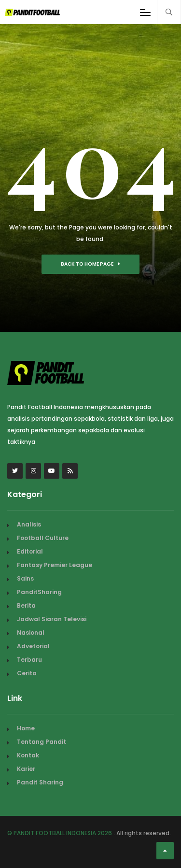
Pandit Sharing (40, 782)
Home (26, 728)
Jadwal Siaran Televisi (52, 619)
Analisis (29, 524)
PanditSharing (39, 592)
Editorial (30, 551)
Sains (25, 578)
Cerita (27, 673)
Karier (26, 769)
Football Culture (43, 538)
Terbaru (29, 660)
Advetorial (33, 646)
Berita (26, 605)
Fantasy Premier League (55, 565)
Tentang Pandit (42, 742)
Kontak (28, 755)
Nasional (31, 633)
